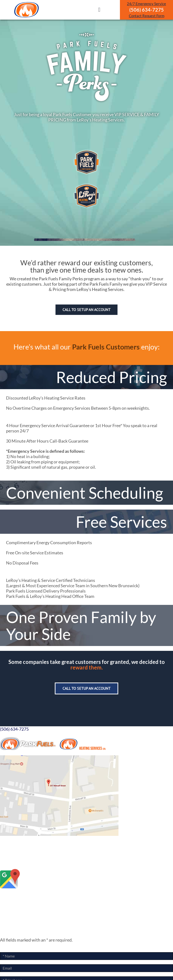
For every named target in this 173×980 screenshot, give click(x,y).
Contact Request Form (147, 16)
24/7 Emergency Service (146, 4)
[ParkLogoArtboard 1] (27, 3)
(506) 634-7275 (14, 729)
